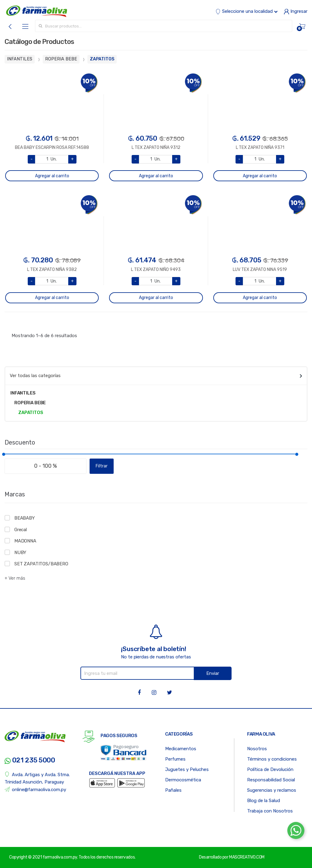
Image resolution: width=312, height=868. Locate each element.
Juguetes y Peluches (187, 769)
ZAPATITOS (102, 59)
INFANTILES (20, 59)
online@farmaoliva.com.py (35, 789)
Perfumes (175, 759)
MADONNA (25, 541)
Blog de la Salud (264, 801)
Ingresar (296, 11)
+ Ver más (15, 578)
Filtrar (102, 466)
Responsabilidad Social (271, 780)
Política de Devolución (270, 769)
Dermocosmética (183, 780)
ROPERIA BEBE (61, 59)
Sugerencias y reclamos (272, 790)
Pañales (173, 790)
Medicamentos (181, 749)
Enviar (213, 673)
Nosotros (257, 749)
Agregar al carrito (52, 176)
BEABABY (25, 518)
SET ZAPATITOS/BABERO (41, 564)
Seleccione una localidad (246, 11)
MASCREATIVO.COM (247, 857)
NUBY (20, 553)
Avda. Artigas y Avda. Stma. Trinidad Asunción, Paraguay (37, 778)
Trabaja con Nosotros (270, 811)
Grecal (21, 530)
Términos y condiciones (272, 759)
